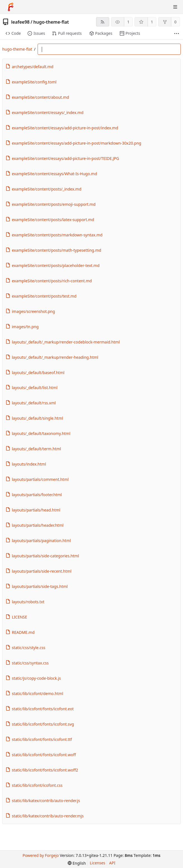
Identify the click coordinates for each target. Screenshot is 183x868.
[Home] (11, 7)
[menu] (77, 863)
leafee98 (20, 22)
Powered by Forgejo (41, 855)
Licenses (97, 863)
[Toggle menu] (175, 7)
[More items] (177, 34)
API (112, 863)
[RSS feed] (103, 22)
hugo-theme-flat (51, 22)
